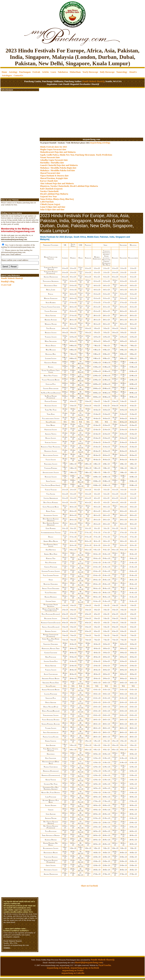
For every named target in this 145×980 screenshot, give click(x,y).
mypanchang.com (91, 139)
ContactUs (18, 76)
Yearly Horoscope (90, 72)
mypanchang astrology (100, 143)
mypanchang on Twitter (73, 970)
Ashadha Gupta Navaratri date (54, 160)
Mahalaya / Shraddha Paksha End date (57, 170)
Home (4, 72)
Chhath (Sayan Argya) (50, 204)
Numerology (122, 72)
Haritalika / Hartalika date (52, 163)
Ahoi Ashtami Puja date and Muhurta (57, 183)
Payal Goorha (105, 965)
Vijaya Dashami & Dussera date (54, 176)
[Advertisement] (12, 12)
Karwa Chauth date (49, 181)
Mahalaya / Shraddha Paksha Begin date (58, 168)
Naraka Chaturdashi (49, 191)
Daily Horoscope (107, 72)
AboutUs (133, 72)
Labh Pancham (47, 202)
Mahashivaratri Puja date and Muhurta (58, 152)
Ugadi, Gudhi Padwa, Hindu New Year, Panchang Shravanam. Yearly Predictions (76, 155)
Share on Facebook (89, 886)
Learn (53, 72)
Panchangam (25, 72)
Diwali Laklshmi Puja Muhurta (54, 194)
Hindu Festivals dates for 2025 (54, 147)
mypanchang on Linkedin (73, 973)
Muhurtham (75, 72)
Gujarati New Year (48, 196)
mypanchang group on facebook (85, 968)
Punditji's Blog (8, 282)
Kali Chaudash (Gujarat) (51, 189)
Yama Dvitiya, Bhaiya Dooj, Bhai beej (57, 199)
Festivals (36, 72)
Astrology (13, 72)
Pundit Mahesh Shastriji (93, 81)
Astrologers (7, 76)
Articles (45, 72)
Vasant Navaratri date (50, 157)
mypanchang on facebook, (59, 968)
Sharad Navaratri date (50, 173)
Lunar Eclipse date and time (53, 207)
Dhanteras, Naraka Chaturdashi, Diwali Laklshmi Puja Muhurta (69, 186)
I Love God (6, 285)
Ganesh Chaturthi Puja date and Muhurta (59, 165)
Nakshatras (63, 72)
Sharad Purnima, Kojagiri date (54, 178)
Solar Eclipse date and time (52, 210)
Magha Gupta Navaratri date (53, 149)
